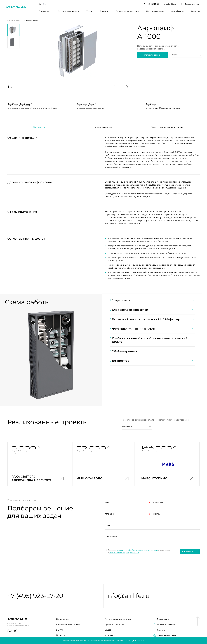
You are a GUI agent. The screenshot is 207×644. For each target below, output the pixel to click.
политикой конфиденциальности (122, 553)
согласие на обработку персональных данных (135, 550)
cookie (84, 640)
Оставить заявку (190, 2)
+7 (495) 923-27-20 (151, 2)
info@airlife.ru (170, 2)
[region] (152, 332)
